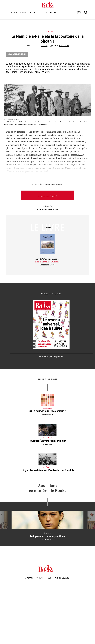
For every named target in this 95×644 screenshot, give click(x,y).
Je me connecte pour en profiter (47, 209)
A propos (29, 578)
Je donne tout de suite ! (47, 196)
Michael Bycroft (49, 415)
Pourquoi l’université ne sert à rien (48, 441)
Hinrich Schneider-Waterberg (47, 262)
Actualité (14, 13)
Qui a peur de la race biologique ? (47, 411)
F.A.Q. (49, 578)
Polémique (49, 32)
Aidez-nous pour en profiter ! (51, 357)
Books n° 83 (44, 46)
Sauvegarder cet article (17, 54)
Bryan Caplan (49, 444)
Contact (40, 578)
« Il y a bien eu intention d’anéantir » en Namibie (47, 470)
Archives (32, 13)
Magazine (23, 13)
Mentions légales (62, 578)
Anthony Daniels (49, 539)
